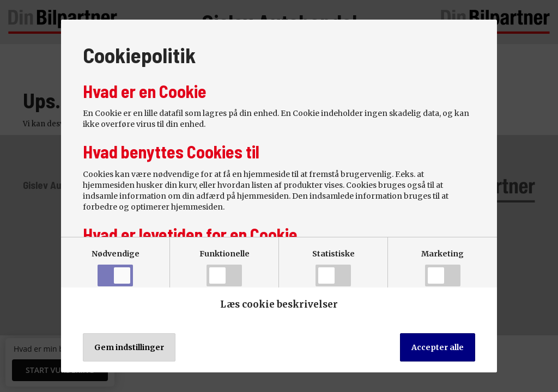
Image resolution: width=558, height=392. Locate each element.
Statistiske (333, 268)
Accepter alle (438, 347)
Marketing (442, 268)
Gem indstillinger (129, 347)
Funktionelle (225, 268)
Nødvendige (116, 268)
